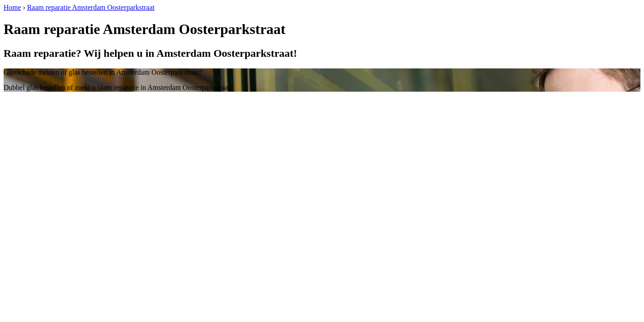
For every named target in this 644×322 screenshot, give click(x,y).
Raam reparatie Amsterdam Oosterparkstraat (91, 7)
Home (12, 7)
